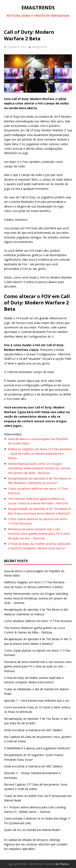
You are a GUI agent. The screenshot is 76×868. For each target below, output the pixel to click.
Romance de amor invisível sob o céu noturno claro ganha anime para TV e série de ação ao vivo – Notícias (39, 534)
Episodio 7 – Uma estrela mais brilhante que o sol (37, 701)
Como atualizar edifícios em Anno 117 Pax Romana (38, 621)
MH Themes (62, 864)
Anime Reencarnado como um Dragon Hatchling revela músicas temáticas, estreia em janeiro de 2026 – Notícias (39, 468)
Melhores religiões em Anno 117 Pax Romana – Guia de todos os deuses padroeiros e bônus (40, 454)
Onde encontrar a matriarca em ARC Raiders (33, 730)
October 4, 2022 (17, 47)
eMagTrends (39, 47)
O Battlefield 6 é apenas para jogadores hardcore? (37, 748)
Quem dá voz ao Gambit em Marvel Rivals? (32, 830)
